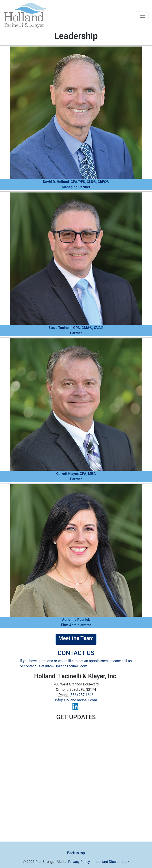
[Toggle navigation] (142, 16)
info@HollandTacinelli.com (66, 666)
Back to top (76, 853)
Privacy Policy (79, 862)
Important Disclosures (110, 862)
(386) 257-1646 (81, 695)
